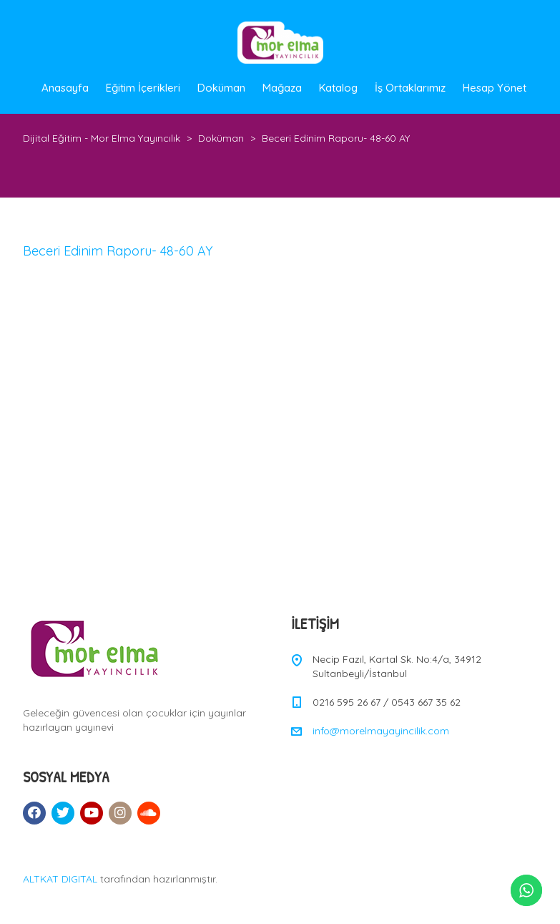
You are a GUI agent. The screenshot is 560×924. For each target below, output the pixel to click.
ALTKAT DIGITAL (60, 879)
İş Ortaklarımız (410, 88)
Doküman (221, 88)
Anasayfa (65, 88)
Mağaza (282, 88)
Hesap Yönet (495, 88)
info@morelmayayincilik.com (381, 731)
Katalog (338, 88)
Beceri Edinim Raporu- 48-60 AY (118, 251)
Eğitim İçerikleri (143, 88)
